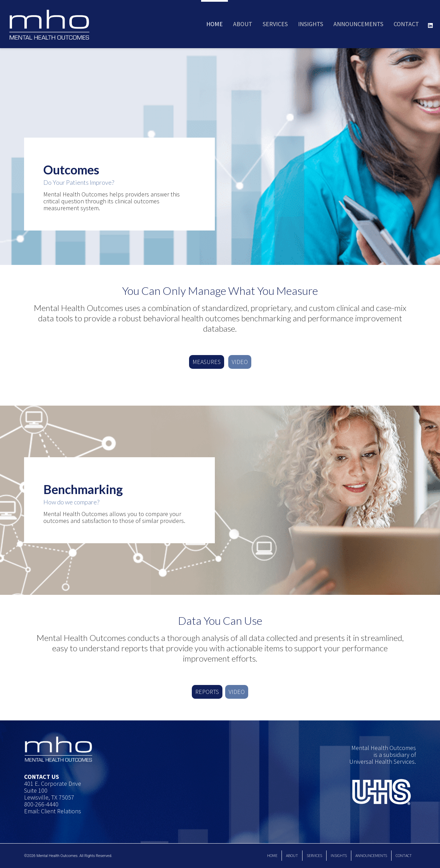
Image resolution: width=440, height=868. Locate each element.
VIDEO (240, 362)
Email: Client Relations (53, 811)
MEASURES (207, 362)
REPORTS (207, 692)
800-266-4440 (41, 804)
